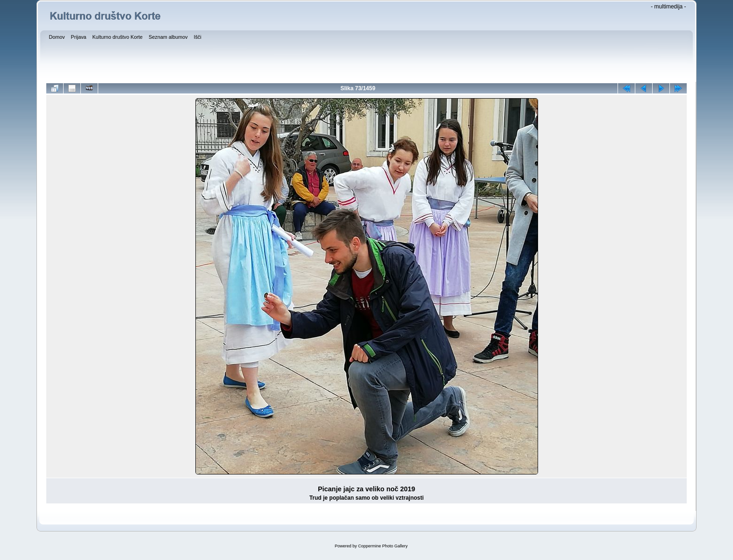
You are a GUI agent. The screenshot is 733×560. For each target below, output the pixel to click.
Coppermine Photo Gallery (383, 546)
